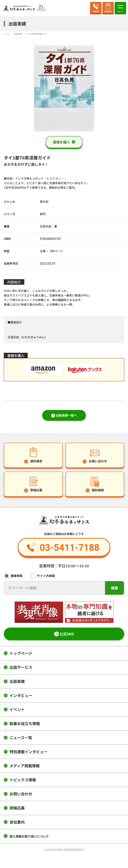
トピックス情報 (23, 780)
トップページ (21, 653)
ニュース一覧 (21, 738)
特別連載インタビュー (28, 752)
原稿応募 (17, 808)
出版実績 (17, 681)
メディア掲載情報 (25, 766)
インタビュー (21, 695)
